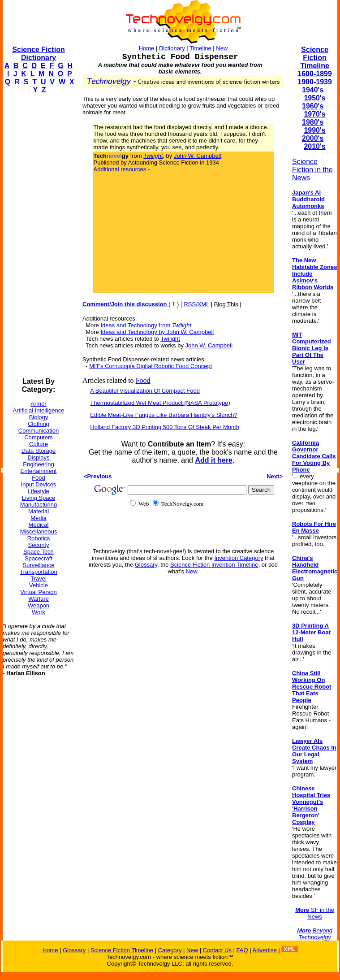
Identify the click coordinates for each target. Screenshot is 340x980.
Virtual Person (38, 592)
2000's (313, 138)
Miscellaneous (39, 531)
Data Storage (39, 451)
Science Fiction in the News (312, 170)
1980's (313, 122)
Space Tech (39, 552)
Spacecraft (39, 558)
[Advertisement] (39, 236)
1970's (314, 114)
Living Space (39, 498)
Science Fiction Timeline (315, 58)
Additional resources (120, 169)
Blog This (226, 304)
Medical (39, 525)
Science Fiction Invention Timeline (214, 565)
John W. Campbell (198, 156)
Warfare (39, 599)
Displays (38, 457)
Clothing (39, 424)
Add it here (214, 460)
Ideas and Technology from (146, 325)
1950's (314, 98)
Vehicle (39, 585)
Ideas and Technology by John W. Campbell (157, 332)
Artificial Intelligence (39, 410)
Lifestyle (39, 491)
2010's (314, 146)
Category (170, 950)
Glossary (146, 565)
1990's (314, 130)
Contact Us (217, 950)
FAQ (242, 950)
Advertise (264, 950)
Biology (39, 417)
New (222, 48)
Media (38, 518)
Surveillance (39, 565)
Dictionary (172, 48)
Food (39, 478)
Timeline (200, 48)
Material (39, 511)
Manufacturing (39, 505)
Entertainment (39, 471)
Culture (39, 444)
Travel (39, 579)
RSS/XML (196, 304)
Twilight (170, 339)
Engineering (38, 464)
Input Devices (39, 484)
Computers (39, 437)
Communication (39, 431)
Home (147, 48)
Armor (38, 404)
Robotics (39, 538)
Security (39, 545)
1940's (313, 90)
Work (39, 612)
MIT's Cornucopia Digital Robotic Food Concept (151, 366)
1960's (313, 106)
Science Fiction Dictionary (38, 54)
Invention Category (239, 558)
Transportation (38, 572)
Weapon (39, 605)
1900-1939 (315, 82)
